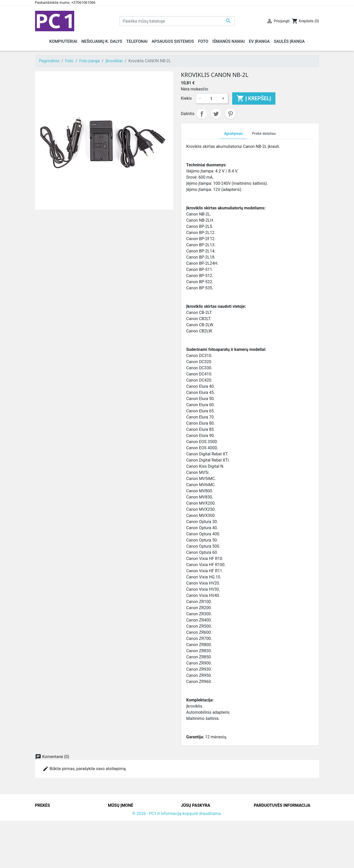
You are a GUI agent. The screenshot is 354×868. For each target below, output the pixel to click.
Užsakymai (191, 826)
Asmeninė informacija (201, 814)
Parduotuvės (119, 850)
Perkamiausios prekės (55, 826)
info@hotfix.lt (287, 850)
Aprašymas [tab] (233, 134)
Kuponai (188, 844)
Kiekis (186, 98)
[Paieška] (177, 21)
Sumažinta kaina (50, 814)
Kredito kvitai (193, 832)
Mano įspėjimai (195, 850)
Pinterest (230, 114)
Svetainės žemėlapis (127, 844)
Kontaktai (117, 820)
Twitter (216, 114)
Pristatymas (119, 814)
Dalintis (202, 114)
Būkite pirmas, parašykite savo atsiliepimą (84, 769)
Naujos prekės (48, 820)
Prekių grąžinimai (197, 820)
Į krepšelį (254, 98)
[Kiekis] (211, 98)
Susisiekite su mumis (127, 838)
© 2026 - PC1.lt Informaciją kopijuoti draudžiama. (177, 861)
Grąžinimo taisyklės (126, 826)
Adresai (188, 838)
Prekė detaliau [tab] (264, 134)
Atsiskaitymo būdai (125, 832)
